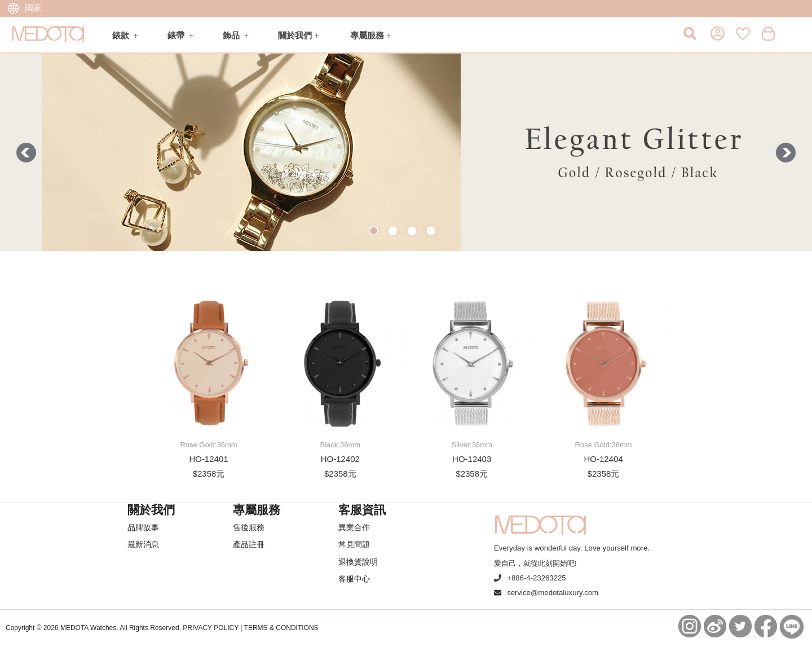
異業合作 (354, 527)
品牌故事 (143, 527)
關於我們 (295, 35)
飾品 (231, 35)
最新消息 (143, 544)
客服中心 (354, 579)
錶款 (121, 35)
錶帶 (176, 35)
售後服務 (249, 527)
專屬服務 (367, 35)
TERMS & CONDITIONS (281, 628)
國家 (25, 8)
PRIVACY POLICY (211, 628)
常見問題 (354, 544)
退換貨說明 (358, 562)
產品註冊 (249, 544)
